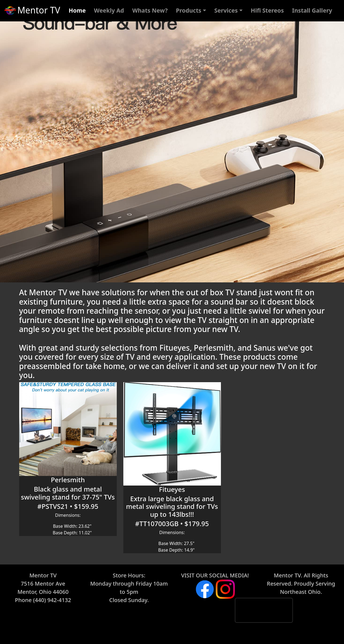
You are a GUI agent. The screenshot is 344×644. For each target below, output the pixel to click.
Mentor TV (32, 11)
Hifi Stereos (267, 10)
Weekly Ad (109, 10)
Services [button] (226, 10)
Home (77, 10)
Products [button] (189, 10)
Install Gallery (312, 10)
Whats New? (150, 10)
